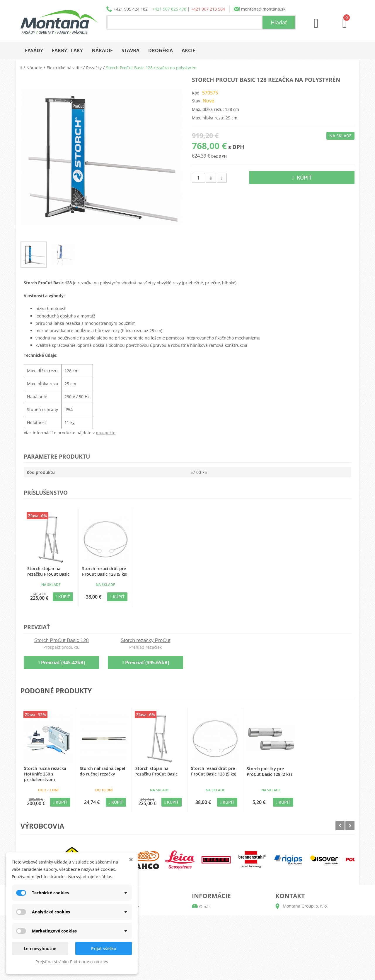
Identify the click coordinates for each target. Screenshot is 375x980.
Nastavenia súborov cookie (142, 953)
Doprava (207, 925)
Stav (196, 101)
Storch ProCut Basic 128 (62, 640)
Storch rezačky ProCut (146, 640)
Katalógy (208, 916)
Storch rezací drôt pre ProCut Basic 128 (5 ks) (105, 571)
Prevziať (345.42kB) (62, 663)
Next (350, 826)
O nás (205, 906)
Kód (196, 93)
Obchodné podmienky (221, 935)
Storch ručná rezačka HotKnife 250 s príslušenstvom (45, 774)
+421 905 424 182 (131, 9)
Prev (340, 826)
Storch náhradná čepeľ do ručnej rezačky (102, 771)
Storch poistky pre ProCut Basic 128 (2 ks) (269, 771)
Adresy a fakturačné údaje (142, 925)
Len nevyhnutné (40, 948)
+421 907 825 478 (169, 9)
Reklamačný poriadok (220, 944)
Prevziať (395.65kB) (146, 663)
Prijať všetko (104, 948)
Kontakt (207, 953)
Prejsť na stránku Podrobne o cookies (72, 962)
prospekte (106, 433)
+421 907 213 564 (208, 9)
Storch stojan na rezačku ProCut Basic (48, 571)
